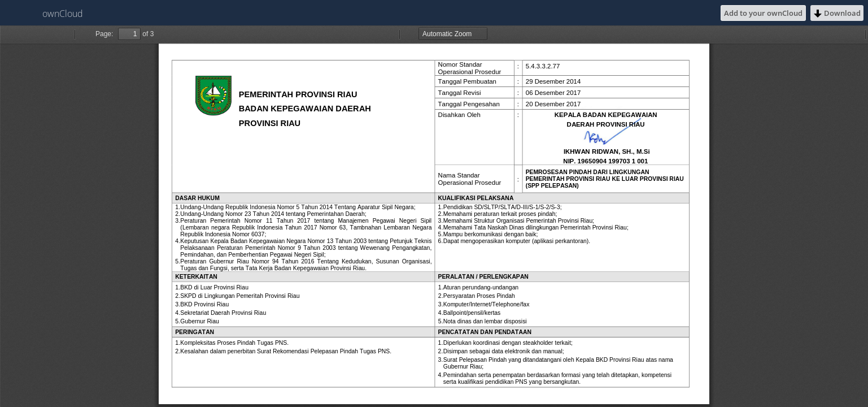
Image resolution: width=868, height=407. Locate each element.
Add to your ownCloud (763, 13)
